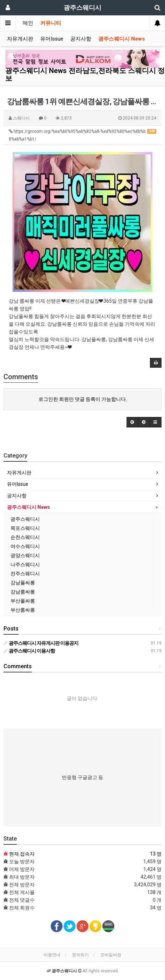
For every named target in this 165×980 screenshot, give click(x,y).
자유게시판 (20, 39)
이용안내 (52, 955)
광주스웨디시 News (121, 39)
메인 (28, 23)
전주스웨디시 (25, 574)
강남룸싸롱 (23, 592)
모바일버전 (111, 955)
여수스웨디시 (25, 546)
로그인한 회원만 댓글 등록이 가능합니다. (83, 399)
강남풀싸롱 (23, 583)
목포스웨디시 (25, 528)
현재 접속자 (22, 854)
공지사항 (81, 39)
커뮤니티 (51, 23)
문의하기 (80, 955)
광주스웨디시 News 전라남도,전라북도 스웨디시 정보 (85, 74)
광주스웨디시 (25, 519)
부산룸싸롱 (23, 610)
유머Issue (52, 39)
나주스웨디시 (25, 564)
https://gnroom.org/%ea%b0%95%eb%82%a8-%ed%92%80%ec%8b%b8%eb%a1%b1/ (82, 135)
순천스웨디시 (25, 537)
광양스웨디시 (25, 555)
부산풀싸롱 (23, 601)
